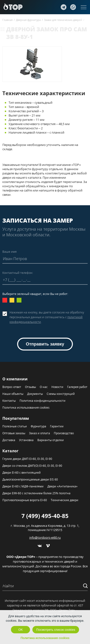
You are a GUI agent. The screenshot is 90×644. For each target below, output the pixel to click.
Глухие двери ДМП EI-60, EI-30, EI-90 (27, 459)
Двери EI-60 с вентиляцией (22, 473)
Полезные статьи (15, 426)
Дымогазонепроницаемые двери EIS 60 (30, 479)
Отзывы (30, 387)
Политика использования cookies (26, 408)
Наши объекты (13, 394)
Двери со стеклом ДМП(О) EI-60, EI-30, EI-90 (32, 466)
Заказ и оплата (40, 433)
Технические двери (65, 500)
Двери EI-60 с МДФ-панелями (23, 486)
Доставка (9, 440)
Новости (57, 387)
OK (21, 630)
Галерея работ (77, 387)
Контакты (9, 401)
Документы (35, 394)
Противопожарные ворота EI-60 (25, 500)
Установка (26, 440)
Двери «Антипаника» (62, 486)
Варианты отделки (51, 440)
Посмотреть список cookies (56, 630)
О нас (44, 387)
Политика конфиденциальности (42, 401)
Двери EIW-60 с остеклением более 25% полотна (36, 493)
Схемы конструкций (61, 394)
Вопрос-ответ (12, 387)
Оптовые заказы (14, 433)
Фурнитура (38, 426)
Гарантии (57, 426)
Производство (64, 433)
